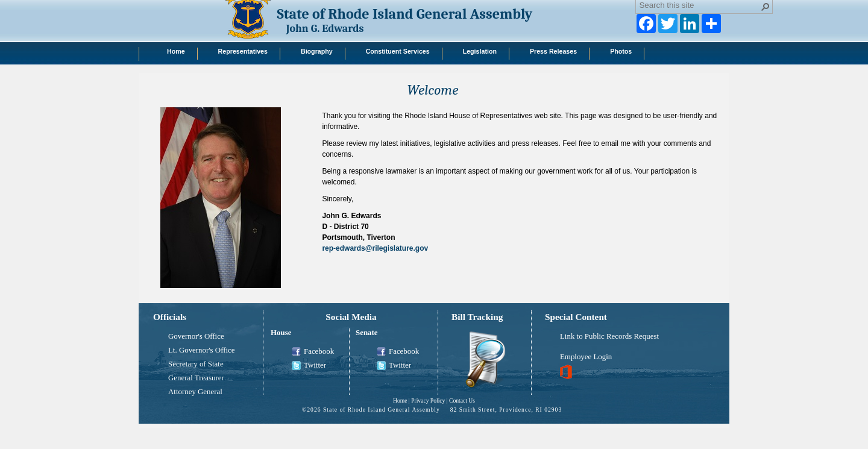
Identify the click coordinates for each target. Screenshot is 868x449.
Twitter (309, 366)
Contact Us (462, 400)
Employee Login (586, 357)
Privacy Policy (428, 400)
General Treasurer (196, 378)
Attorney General (195, 392)
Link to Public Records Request (609, 336)
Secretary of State (196, 364)
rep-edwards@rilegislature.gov (375, 248)
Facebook (313, 352)
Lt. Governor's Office (202, 350)
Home (400, 400)
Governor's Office (196, 336)
